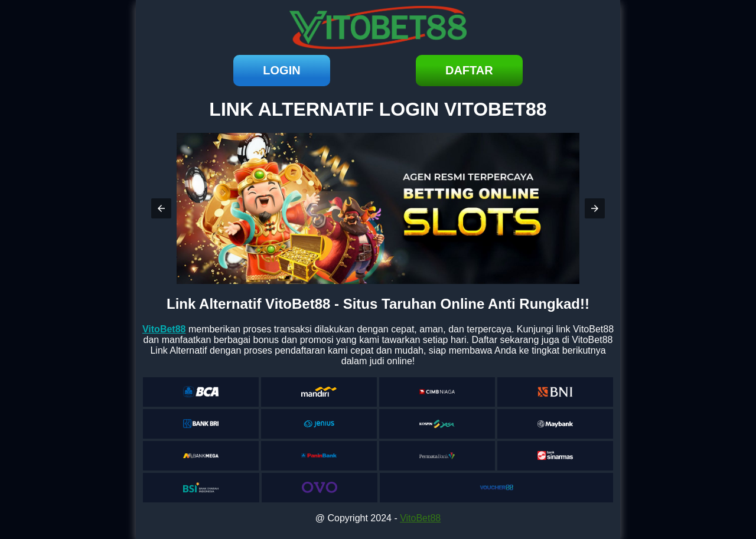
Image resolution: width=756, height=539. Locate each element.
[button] (161, 208)
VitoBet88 (420, 518)
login (281, 70)
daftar (469, 70)
